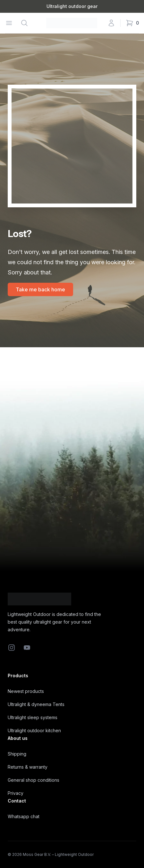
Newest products (26, 691)
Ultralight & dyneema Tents (36, 704)
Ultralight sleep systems (33, 717)
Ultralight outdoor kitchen (34, 730)
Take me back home (40, 289)
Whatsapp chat (24, 816)
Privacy (16, 793)
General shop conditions (34, 780)
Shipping (17, 754)
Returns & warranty (28, 767)
